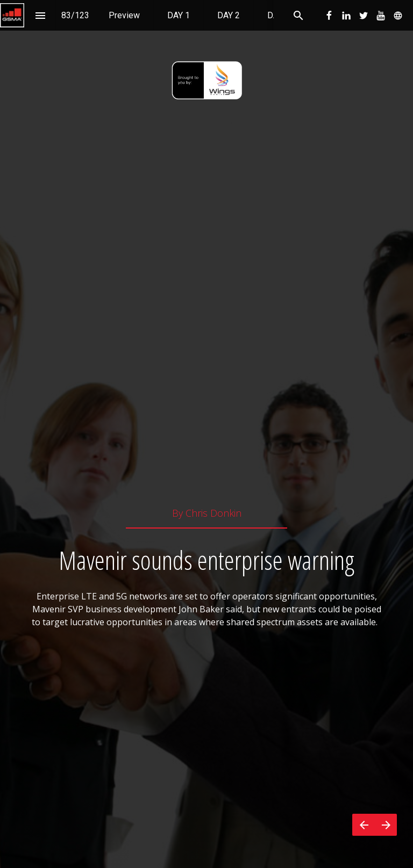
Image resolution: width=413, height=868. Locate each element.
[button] (12, 15)
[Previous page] (364, 825)
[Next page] (386, 825)
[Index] (40, 15)
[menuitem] (124, 15)
